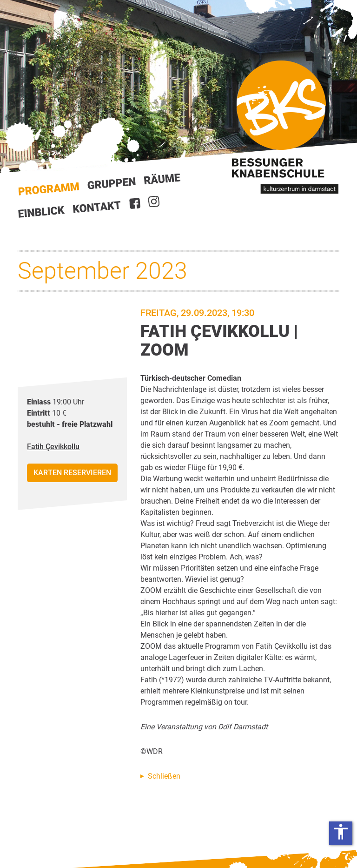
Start (49, 189)
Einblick (42, 212)
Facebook (135, 203)
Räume (162, 179)
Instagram (154, 202)
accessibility (341, 832)
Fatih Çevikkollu (53, 447)
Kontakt (97, 207)
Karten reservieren (72, 473)
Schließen (164, 776)
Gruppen (112, 183)
